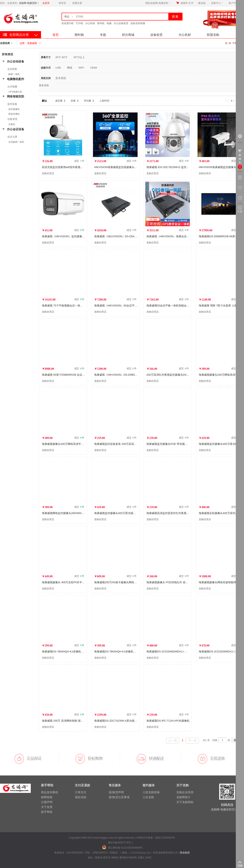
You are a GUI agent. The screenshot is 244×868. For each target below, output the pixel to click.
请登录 (62, 3)
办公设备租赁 (121, 23)
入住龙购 (148, 797)
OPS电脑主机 (15, 92)
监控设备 (12, 104)
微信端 (202, 3)
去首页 (46, 3)
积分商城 (128, 35)
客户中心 (235, 3)
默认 (44, 101)
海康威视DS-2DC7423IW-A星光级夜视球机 (120, 721)
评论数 (88, 101)
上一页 (173, 740)
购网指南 (47, 797)
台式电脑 (12, 87)
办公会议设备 (16, 129)
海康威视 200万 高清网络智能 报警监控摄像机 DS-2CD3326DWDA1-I (83, 721)
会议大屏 (12, 137)
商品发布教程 (50, 792)
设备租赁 (156, 35)
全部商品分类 (19, 35)
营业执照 (185, 853)
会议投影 (12, 69)
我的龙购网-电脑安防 (158, 3)
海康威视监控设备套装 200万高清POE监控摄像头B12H (127, 444)
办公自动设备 (16, 61)
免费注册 (77, 3)
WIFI (81, 68)
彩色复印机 (68, 23)
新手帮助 (47, 812)
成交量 (59, 101)
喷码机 (101, 23)
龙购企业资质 (185, 792)
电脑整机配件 (16, 79)
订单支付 (81, 792)
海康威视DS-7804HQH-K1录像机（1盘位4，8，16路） (75, 652)
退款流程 (81, 797)
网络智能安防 (16, 96)
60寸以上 (79, 57)
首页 (56, 35)
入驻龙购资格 (151, 792)
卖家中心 (217, 3)
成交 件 (79, 161)
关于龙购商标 (185, 802)
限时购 (79, 35)
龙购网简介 (184, 797)
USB (58, 68)
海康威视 (32, 43)
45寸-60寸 (61, 57)
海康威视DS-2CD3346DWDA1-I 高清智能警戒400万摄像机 (181, 652)
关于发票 (47, 807)
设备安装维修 (138, 23)
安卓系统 (61, 78)
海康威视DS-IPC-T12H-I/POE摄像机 (168, 721)
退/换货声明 (116, 792)
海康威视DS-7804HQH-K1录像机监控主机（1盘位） (125, 652)
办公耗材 (90, 23)
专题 (103, 35)
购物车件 (187, 3)
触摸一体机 (14, 74)
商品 (67, 17)
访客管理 (12, 119)
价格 (73, 101)
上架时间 (104, 101)
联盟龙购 (213, 35)
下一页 (192, 740)
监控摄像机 (14, 109)
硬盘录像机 (14, 114)
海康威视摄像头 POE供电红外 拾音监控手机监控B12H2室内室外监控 (187, 582)
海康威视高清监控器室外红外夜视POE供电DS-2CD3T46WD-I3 (184, 513)
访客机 (12, 124)
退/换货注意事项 (119, 797)
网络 (70, 68)
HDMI (94, 68)
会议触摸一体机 (16, 142)
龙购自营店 (48, 173)
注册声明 (47, 802)
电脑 (109, 23)
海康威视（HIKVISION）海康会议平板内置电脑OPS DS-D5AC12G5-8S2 (190, 236)
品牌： (31, 43)
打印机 (80, 23)
